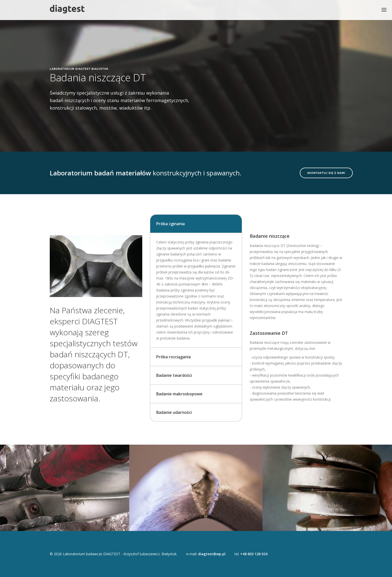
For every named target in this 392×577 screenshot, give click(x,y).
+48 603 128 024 (254, 554)
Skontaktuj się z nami (326, 173)
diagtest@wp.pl (212, 554)
